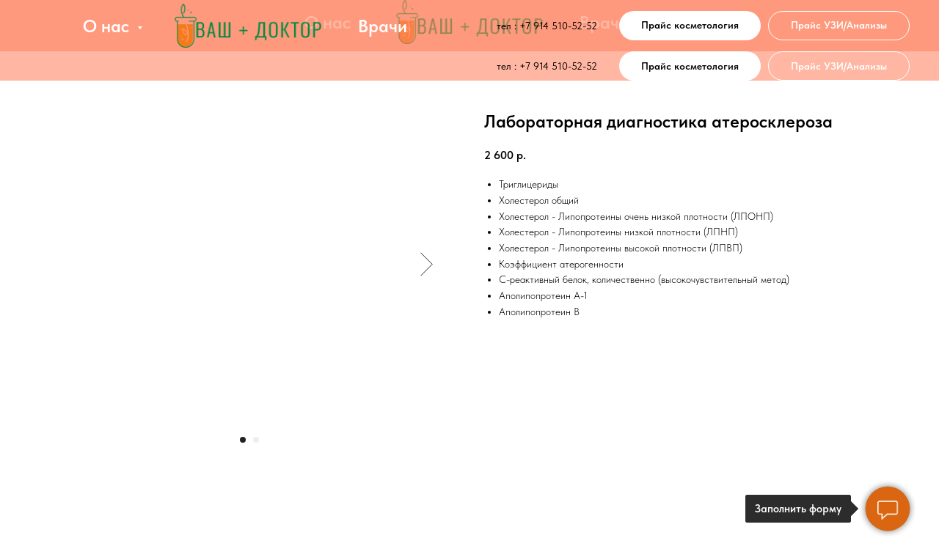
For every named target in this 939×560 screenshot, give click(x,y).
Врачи (383, 26)
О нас (108, 26)
